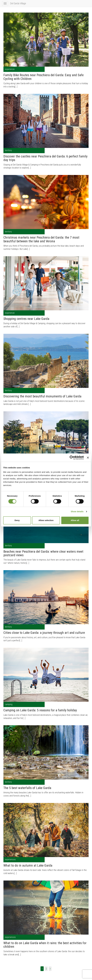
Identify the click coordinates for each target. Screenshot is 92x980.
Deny (17, 520)
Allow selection (46, 520)
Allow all (75, 520)
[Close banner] (88, 458)
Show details (77, 511)
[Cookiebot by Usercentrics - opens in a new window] (72, 458)
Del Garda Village (18, 3)
